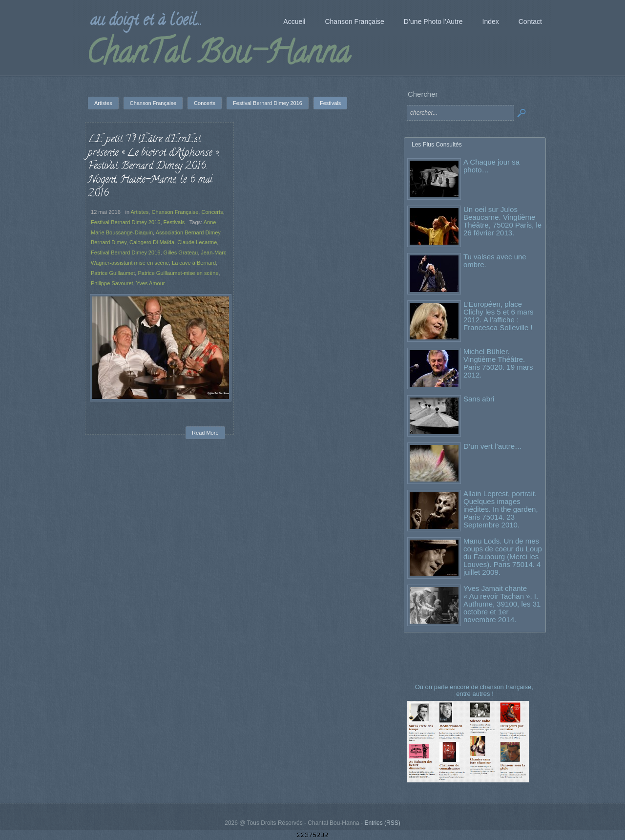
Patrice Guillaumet (113, 273)
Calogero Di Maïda (152, 242)
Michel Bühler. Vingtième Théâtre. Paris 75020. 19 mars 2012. (498, 363)
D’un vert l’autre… (493, 446)
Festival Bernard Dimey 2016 (125, 222)
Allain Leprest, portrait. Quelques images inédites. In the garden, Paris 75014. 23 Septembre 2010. (501, 509)
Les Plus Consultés (437, 145)
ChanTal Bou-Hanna (218, 56)
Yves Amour (151, 283)
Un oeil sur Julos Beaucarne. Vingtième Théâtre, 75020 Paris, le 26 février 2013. (502, 221)
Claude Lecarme (197, 242)
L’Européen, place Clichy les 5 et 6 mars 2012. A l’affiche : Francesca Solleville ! (498, 316)
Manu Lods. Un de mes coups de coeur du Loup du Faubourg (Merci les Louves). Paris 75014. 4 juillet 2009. (503, 556)
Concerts (212, 212)
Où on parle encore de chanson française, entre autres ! (475, 690)
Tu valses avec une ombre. (495, 261)
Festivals (174, 222)
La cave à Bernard (194, 263)
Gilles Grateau (181, 252)
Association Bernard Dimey (188, 232)
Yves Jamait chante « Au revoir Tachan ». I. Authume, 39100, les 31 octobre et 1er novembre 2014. (502, 604)
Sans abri (479, 399)
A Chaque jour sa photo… (491, 166)
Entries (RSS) (382, 823)
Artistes (140, 212)
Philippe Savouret (112, 283)
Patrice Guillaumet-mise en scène (178, 273)
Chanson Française (175, 212)
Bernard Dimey (109, 242)
